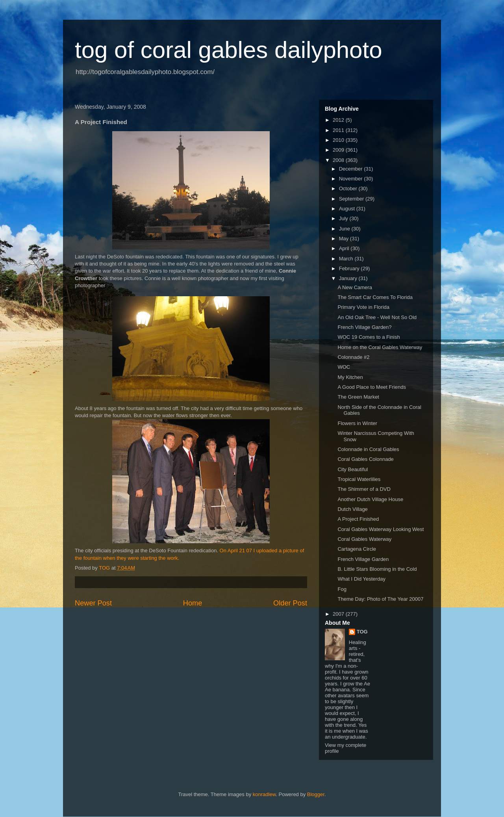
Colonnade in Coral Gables (368, 449)
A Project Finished (358, 519)
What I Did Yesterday (361, 579)
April (345, 248)
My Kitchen (350, 377)
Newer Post (93, 603)
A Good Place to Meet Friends (372, 387)
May (345, 239)
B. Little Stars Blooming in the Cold (377, 569)
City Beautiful (353, 469)
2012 (339, 120)
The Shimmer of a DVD (364, 489)
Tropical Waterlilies (359, 479)
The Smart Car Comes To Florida (375, 297)
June (345, 229)
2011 (339, 130)
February (350, 268)
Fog (342, 589)
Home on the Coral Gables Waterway (380, 347)
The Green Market (358, 397)
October (349, 188)
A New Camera (355, 287)
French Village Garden (363, 559)
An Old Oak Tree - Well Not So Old (377, 317)
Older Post (290, 603)
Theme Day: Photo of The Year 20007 (380, 599)
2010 (339, 140)
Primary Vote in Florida (363, 307)
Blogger (316, 794)
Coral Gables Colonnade (365, 459)
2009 (339, 150)
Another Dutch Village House (370, 499)
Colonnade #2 (353, 357)
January (349, 278)
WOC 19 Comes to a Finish (369, 337)
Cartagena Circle (357, 549)
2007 (339, 614)
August (348, 209)
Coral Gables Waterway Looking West (381, 529)
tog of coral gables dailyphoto (229, 50)
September (352, 199)
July (344, 218)
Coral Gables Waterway (364, 539)
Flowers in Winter (357, 423)
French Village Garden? (364, 327)
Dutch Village (352, 509)
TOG (362, 632)
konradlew (264, 794)
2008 (339, 160)
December (352, 169)
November (352, 179)
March (347, 259)
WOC (344, 367)
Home (193, 603)
